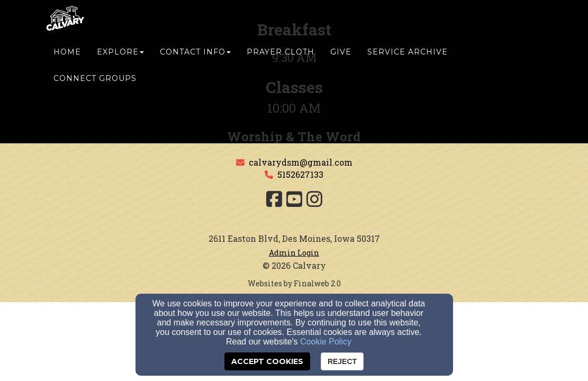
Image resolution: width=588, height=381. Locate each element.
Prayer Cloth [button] (281, 62)
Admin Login (294, 253)
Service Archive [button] (408, 62)
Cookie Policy (326, 342)
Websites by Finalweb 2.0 (294, 283)
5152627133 (300, 174)
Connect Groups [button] (95, 88)
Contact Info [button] (195, 62)
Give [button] (341, 62)
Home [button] (67, 62)
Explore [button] (120, 62)
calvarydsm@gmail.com (301, 162)
